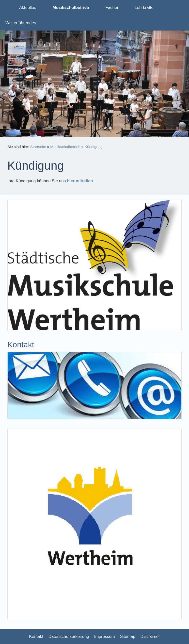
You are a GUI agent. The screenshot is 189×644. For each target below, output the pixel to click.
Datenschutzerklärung (69, 636)
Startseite (38, 147)
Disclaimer (150, 636)
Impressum (105, 636)
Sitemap (127, 636)
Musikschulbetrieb (65, 147)
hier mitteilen (80, 181)
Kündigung (94, 147)
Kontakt (36, 636)
